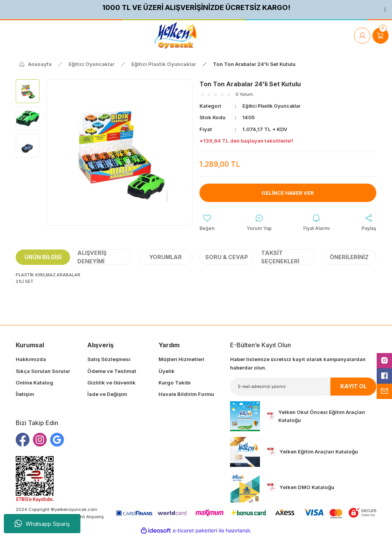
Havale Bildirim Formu (186, 395)
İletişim (25, 395)
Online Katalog (34, 383)
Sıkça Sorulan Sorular (43, 372)
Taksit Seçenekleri (280, 258)
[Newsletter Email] (303, 387)
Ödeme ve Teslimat (112, 372)
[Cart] (381, 36)
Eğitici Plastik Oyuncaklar (275, 106)
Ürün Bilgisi (43, 258)
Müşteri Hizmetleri (181, 360)
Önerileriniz (349, 258)
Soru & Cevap (227, 258)
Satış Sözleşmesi (109, 360)
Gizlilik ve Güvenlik (111, 383)
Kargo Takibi (175, 383)
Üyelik (167, 372)
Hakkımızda (31, 360)
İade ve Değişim (107, 395)
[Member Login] (362, 36)
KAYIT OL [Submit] (354, 387)
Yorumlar (166, 258)
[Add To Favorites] (207, 223)
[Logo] (176, 35)
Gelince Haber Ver (288, 193)
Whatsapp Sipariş (42, 524)
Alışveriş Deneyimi (92, 258)
